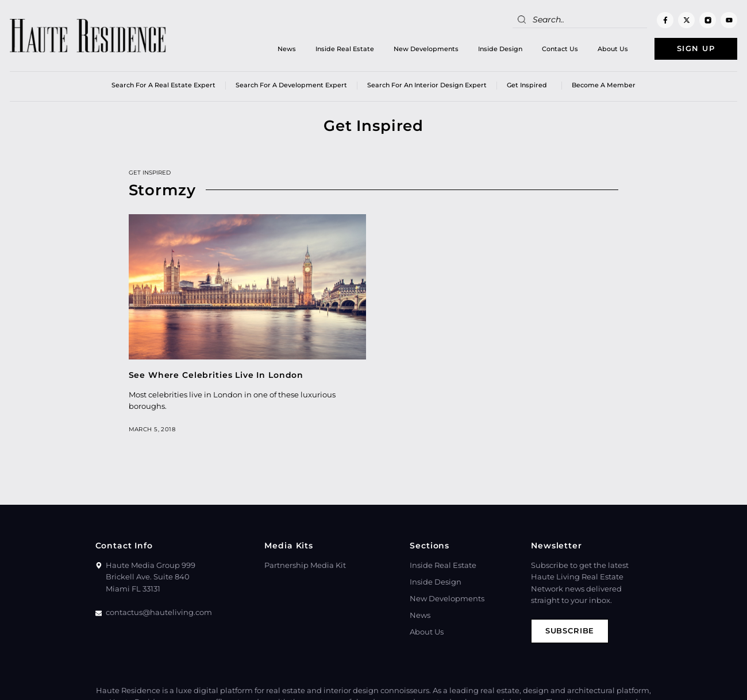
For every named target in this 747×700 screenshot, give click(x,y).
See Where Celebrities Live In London (216, 375)
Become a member (604, 86)
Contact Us (559, 49)
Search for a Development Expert (291, 86)
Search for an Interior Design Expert (427, 86)
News (286, 49)
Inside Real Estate (344, 49)
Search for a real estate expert (163, 86)
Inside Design (499, 49)
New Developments (425, 49)
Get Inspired (530, 86)
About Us (612, 49)
